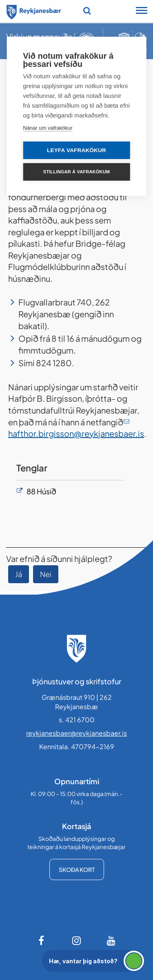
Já (19, 574)
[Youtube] (111, 940)
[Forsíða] (34, 11)
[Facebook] (42, 940)
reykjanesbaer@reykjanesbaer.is (76, 733)
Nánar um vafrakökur (48, 128)
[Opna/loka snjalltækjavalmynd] (142, 11)
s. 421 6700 (77, 720)
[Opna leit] (87, 11)
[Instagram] (77, 940)
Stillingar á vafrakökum (76, 172)
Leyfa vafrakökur (76, 150)
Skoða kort (77, 869)
